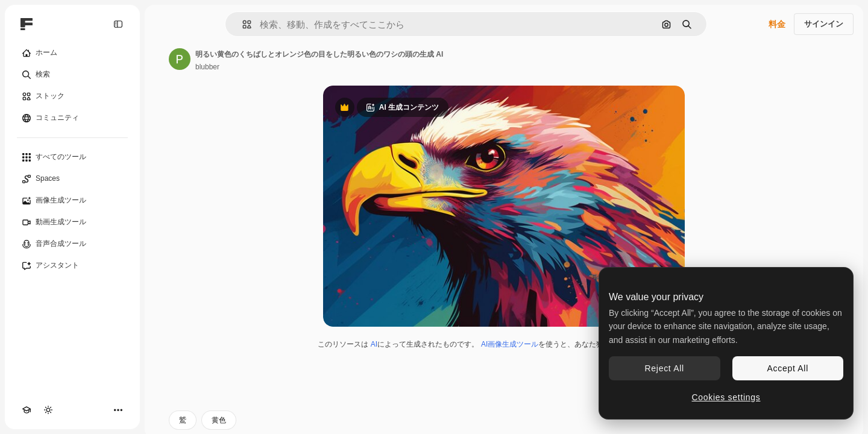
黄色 (219, 420)
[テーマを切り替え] (48, 410)
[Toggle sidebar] (118, 24)
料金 (777, 24)
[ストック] (72, 96)
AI (374, 344)
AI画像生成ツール (510, 344)
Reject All (665, 368)
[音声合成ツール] (72, 244)
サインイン (824, 24)
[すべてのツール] (72, 157)
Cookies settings (726, 397)
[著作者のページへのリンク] (180, 59)
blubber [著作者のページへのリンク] (207, 67)
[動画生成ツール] (72, 222)
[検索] (72, 75)
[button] (242, 24)
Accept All (788, 368)
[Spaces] (72, 179)
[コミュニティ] (72, 118)
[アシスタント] (72, 266)
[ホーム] (72, 53)
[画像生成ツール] (72, 201)
